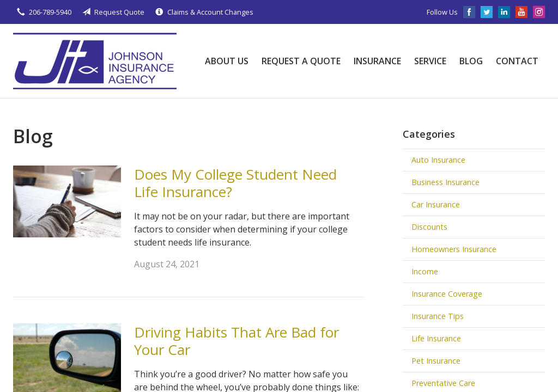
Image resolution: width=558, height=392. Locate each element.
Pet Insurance (436, 361)
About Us (227, 61)
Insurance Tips (438, 316)
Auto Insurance (438, 160)
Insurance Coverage (447, 294)
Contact (517, 61)
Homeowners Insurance (454, 249)
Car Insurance (436, 204)
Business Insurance (445, 182)
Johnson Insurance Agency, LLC (95, 61)
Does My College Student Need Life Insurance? (235, 183)
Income (425, 271)
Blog (471, 61)
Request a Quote (301, 61)
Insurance (377, 61)
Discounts (429, 227)
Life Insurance (436, 338)
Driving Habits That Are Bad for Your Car (236, 341)
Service (430, 61)
